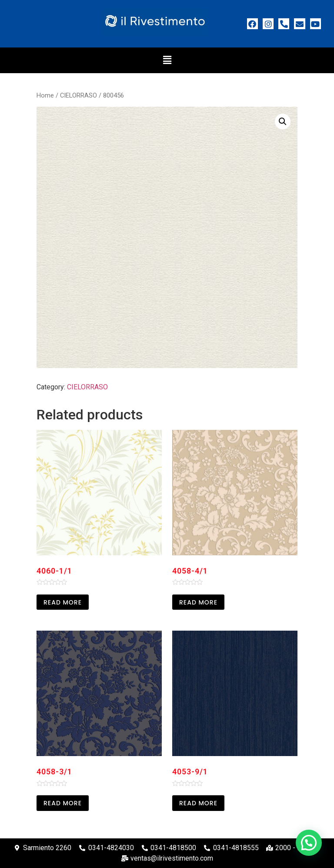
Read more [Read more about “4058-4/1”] (198, 602)
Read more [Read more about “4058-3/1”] (63, 803)
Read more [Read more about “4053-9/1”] (198, 803)
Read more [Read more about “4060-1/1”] (63, 602)
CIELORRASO (78, 95)
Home (45, 95)
